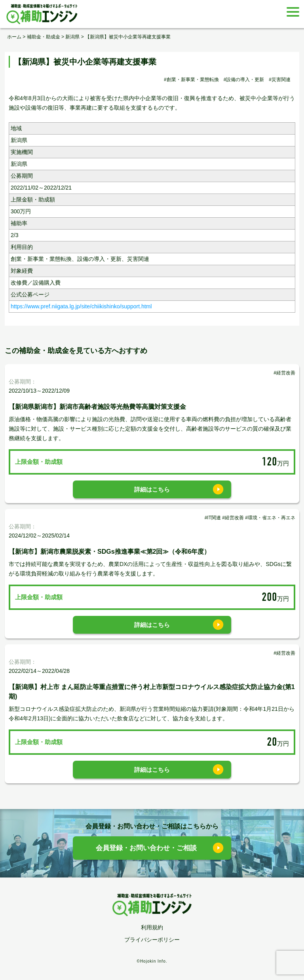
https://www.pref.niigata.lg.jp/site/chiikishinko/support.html (81, 306)
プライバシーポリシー (152, 940)
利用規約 (152, 927)
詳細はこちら (152, 489)
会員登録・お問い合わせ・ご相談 (146, 848)
